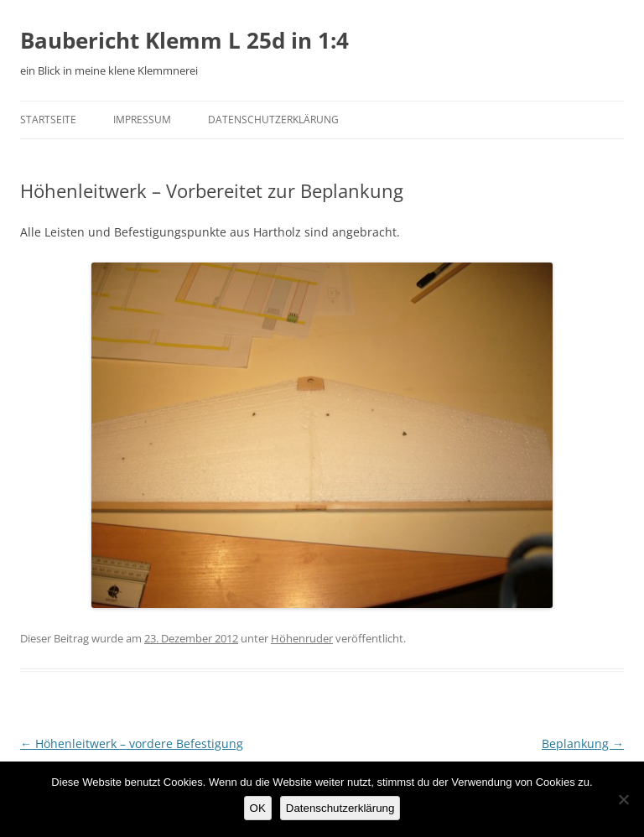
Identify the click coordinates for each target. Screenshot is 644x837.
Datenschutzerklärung (273, 120)
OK (258, 808)
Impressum (142, 120)
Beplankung (583, 743)
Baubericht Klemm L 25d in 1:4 (184, 40)
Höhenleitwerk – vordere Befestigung (132, 743)
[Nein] (623, 799)
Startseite (48, 120)
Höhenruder (302, 638)
